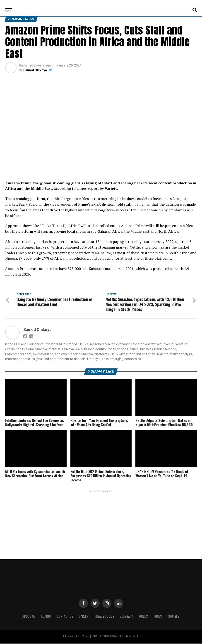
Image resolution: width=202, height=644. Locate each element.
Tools (158, 617)
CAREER (83, 617)
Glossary (126, 617)
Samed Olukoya (35, 70)
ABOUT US (29, 617)
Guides (143, 617)
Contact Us (65, 617)
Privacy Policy (104, 617)
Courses (173, 617)
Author (46, 617)
